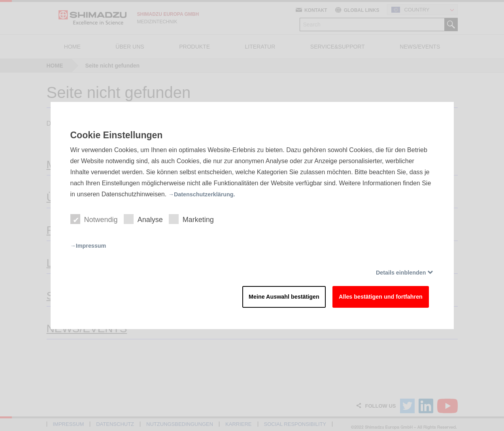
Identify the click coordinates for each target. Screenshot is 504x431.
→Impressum (90, 245)
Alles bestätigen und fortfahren (372, 298)
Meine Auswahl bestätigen (262, 298)
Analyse (146, 218)
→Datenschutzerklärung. (206, 192)
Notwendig (95, 218)
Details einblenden (397, 272)
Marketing (196, 218)
